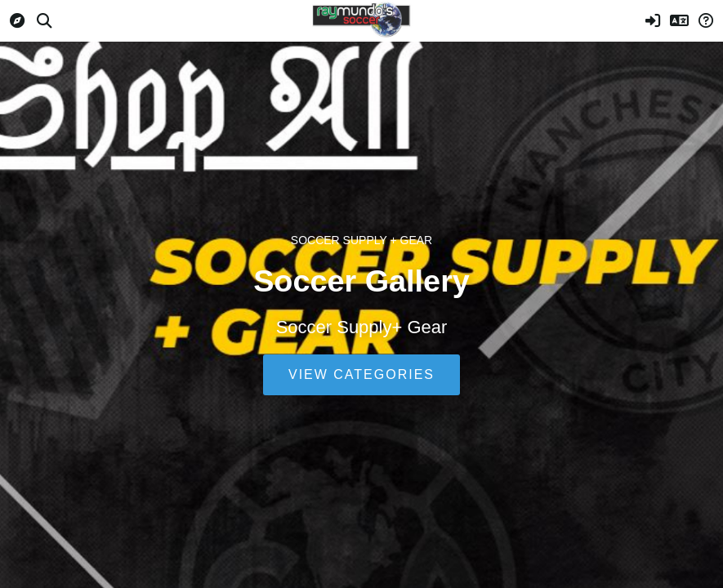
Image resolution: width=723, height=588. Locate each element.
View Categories (361, 374)
